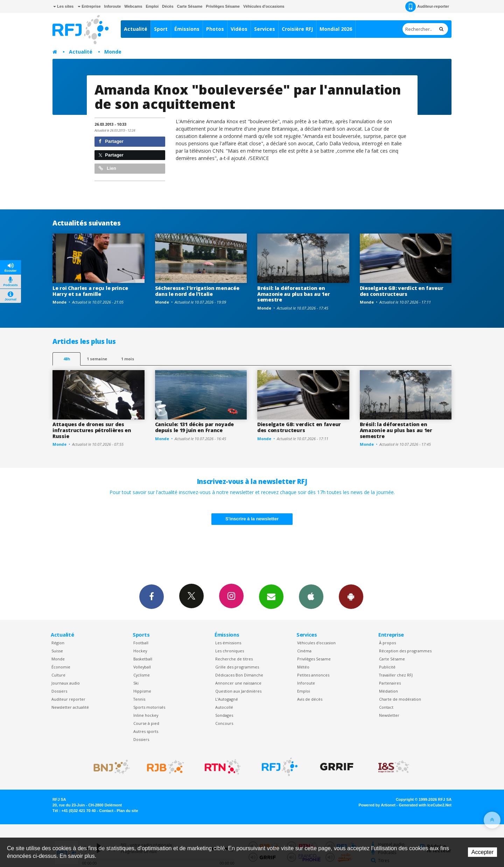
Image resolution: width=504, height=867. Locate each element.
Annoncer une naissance (238, 683)
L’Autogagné (227, 699)
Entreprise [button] (89, 6)
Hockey (140, 651)
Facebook (152, 596)
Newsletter (389, 715)
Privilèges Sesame (314, 659)
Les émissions (228, 643)
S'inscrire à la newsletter (252, 519)
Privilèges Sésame (223, 6)
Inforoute (113, 6)
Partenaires (390, 683)
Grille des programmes (237, 667)
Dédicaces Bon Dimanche (239, 675)
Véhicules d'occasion (316, 643)
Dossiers (59, 691)
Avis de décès (310, 699)
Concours (224, 723)
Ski (136, 683)
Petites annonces (313, 675)
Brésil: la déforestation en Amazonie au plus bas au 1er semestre (293, 294)
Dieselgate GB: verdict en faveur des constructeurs (402, 291)
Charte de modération (400, 699)
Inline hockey (146, 715)
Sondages (224, 715)
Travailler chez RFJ (396, 675)
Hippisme (142, 691)
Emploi (152, 6)
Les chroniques (230, 651)
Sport (161, 29)
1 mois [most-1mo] (128, 359)
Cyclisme (142, 675)
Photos (215, 29)
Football (141, 643)
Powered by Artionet (377, 805)
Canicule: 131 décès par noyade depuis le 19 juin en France (195, 427)
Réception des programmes (405, 651)
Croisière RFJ (297, 29)
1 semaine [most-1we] (97, 359)
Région (58, 643)
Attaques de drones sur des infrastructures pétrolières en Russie (92, 430)
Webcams (133, 6)
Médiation (388, 691)
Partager (111, 141)
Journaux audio (66, 683)
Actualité (136, 29)
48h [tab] (67, 359)
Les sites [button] (63, 6)
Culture (58, 675)
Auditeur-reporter (427, 7)
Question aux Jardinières (238, 691)
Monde (113, 52)
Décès (168, 6)
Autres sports (146, 731)
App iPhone (311, 596)
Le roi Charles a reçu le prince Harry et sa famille (90, 291)
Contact (386, 707)
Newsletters (271, 596)
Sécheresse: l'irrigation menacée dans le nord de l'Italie (197, 291)
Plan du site (127, 811)
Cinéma (304, 651)
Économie (61, 667)
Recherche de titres (234, 659)
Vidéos (239, 29)
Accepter (482, 852)
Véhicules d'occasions (264, 6)
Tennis (139, 699)
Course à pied (146, 723)
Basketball (143, 659)
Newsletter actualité (70, 707)
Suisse (57, 651)
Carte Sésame (190, 6)
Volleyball (142, 667)
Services (265, 29)
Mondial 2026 (336, 29)
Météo (303, 667)
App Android (351, 596)
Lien (107, 168)
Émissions (187, 29)
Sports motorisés (149, 707)
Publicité (387, 667)
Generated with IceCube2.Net (425, 805)
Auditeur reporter (68, 699)
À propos (387, 643)
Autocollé (224, 707)
